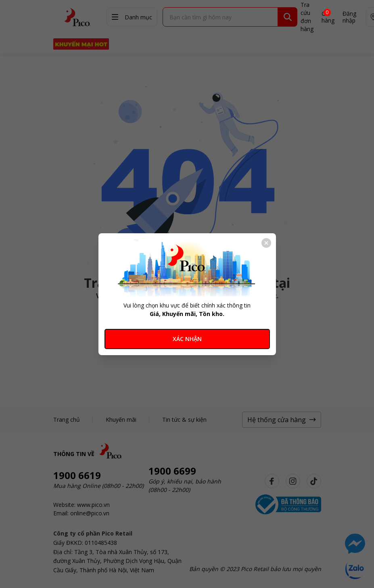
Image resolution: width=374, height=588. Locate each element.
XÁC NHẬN (187, 339)
